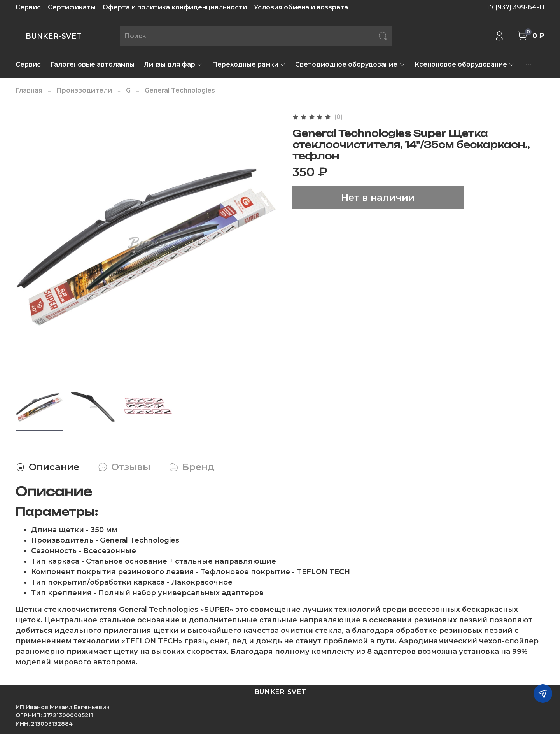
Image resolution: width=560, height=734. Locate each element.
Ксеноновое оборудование (465, 64)
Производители (84, 90)
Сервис (28, 7)
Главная (29, 90)
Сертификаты (72, 7)
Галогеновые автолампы (92, 64)
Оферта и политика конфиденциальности (175, 7)
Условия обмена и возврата (301, 7)
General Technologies (180, 90)
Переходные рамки (249, 64)
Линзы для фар (173, 64)
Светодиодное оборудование (350, 64)
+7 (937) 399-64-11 (515, 7)
